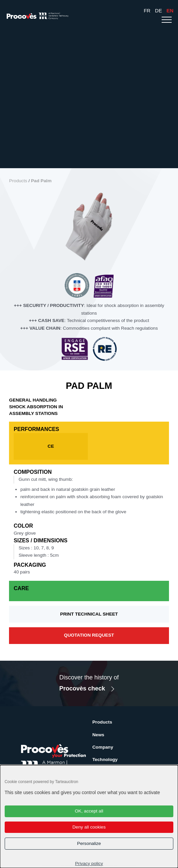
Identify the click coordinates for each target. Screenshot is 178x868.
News (99, 735)
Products (18, 181)
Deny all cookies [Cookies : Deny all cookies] (89, 827)
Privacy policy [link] (89, 863)
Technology (105, 759)
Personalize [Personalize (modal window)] (89, 843)
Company (103, 747)
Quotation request (89, 635)
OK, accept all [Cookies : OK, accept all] (89, 811)
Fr (147, 11)
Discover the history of (89, 684)
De (158, 11)
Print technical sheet (89, 614)
